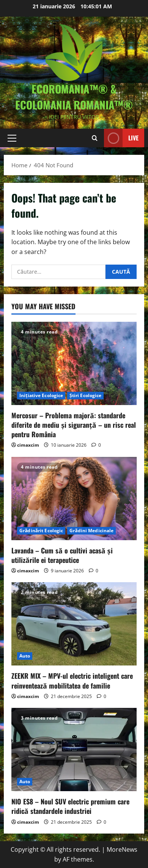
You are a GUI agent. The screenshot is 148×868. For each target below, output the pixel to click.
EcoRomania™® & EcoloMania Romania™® (74, 97)
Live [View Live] (121, 138)
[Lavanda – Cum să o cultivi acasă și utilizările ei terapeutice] (74, 499)
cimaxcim (28, 445)
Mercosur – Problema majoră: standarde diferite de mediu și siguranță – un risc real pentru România (74, 425)
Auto (25, 656)
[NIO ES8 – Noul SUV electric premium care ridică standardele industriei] (74, 750)
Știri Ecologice (85, 395)
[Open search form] (95, 138)
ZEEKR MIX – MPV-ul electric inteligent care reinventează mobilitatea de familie (72, 680)
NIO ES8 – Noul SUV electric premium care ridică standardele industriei (70, 806)
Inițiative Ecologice (41, 395)
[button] (12, 138)
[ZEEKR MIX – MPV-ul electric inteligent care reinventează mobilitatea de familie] (74, 624)
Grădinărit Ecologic (41, 531)
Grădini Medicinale (91, 531)
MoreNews (122, 849)
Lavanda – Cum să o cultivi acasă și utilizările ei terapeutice (62, 555)
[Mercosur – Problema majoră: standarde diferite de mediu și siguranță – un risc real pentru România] (74, 363)
